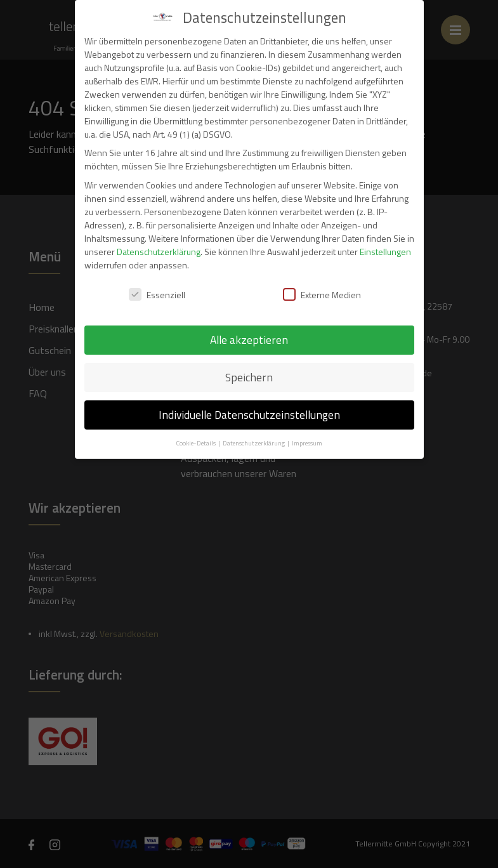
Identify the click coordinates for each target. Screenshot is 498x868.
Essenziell (157, 295)
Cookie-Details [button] (196, 443)
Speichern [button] (249, 377)
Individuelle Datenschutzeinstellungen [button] (249, 415)
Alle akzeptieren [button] (249, 340)
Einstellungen (385, 252)
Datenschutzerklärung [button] (254, 443)
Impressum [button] (307, 443)
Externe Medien (322, 295)
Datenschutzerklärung (159, 252)
